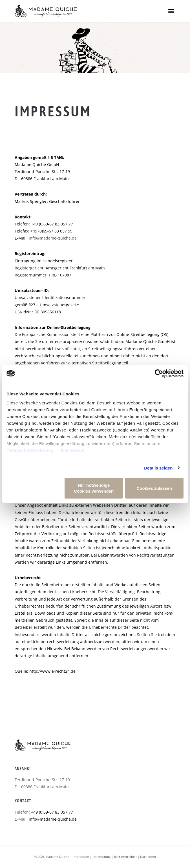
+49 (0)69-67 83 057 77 (52, 812)
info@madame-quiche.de (53, 238)
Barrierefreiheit (125, 857)
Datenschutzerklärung (30, 450)
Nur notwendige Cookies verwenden (94, 488)
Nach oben (148, 857)
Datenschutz (101, 857)
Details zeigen (158, 468)
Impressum (73, 450)
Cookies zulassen (154, 488)
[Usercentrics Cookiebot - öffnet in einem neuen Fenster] (159, 373)
